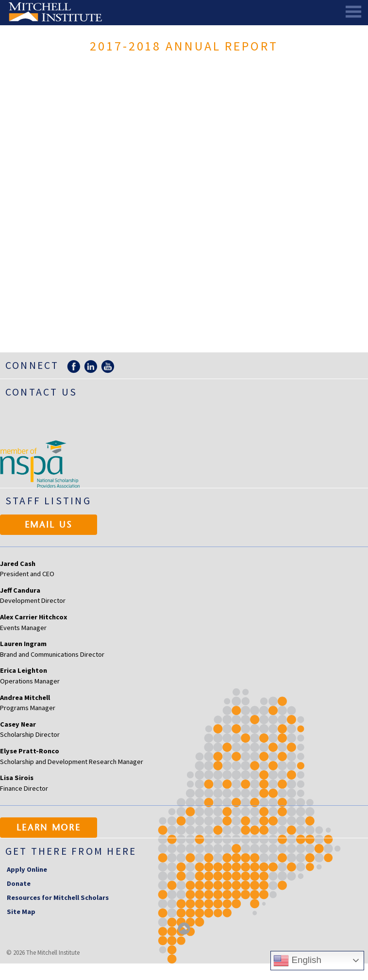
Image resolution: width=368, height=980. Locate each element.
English (297, 961)
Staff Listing (48, 501)
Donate (19, 883)
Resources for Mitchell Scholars (58, 897)
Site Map (21, 912)
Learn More (49, 829)
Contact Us (41, 392)
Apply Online (27, 869)
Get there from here (71, 851)
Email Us (49, 526)
